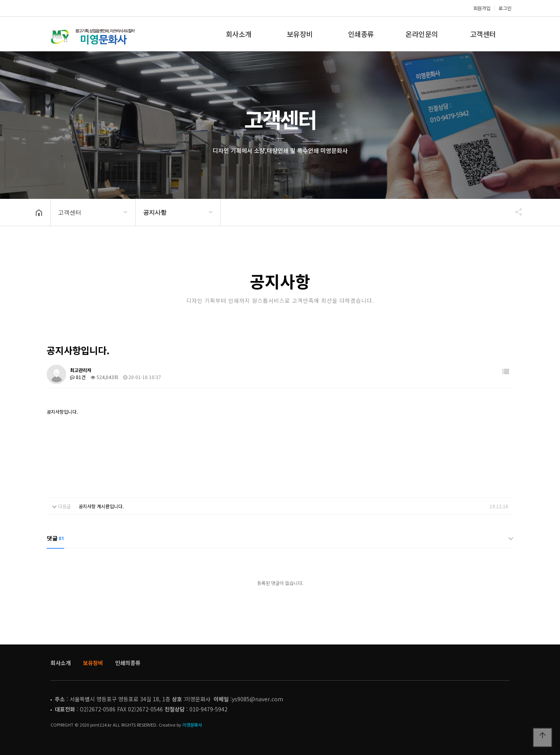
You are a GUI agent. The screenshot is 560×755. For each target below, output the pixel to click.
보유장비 (300, 34)
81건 (78, 377)
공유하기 (515, 212)
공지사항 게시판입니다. (101, 506)
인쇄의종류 (128, 663)
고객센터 (483, 34)
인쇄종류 (361, 34)
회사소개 (239, 34)
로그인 (505, 8)
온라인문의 (422, 34)
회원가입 (482, 8)
